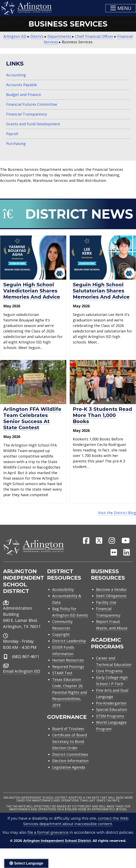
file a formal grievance (48, 832)
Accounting (16, 75)
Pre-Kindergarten (111, 703)
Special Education (112, 709)
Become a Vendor (111, 589)
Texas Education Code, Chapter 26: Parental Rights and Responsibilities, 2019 (70, 692)
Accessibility (63, 589)
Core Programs (109, 671)
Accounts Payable (22, 85)
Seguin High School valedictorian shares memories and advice (32, 291)
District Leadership (69, 641)
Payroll (12, 134)
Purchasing (16, 143)
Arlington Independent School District (57, 841)
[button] (121, 8)
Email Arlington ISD (22, 671)
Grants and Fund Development (33, 124)
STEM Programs (110, 716)
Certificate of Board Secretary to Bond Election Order (70, 741)
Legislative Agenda (69, 767)
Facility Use (106, 602)
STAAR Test (62, 673)
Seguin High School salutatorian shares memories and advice (101, 291)
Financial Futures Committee (32, 104)
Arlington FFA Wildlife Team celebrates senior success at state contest (32, 418)
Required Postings (68, 667)
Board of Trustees (68, 729)
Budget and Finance (24, 94)
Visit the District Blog (117, 513)
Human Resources (68, 660)
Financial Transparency (27, 114)
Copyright (61, 634)
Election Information (70, 761)
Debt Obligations (111, 596)
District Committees (70, 754)
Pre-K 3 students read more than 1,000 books (102, 415)
